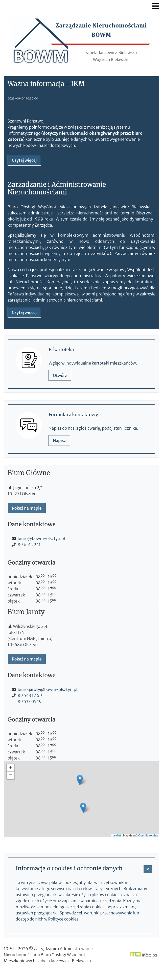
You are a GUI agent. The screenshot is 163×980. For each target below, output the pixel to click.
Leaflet (117, 835)
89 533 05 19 (30, 702)
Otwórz (60, 375)
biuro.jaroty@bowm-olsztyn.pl (48, 689)
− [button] (11, 775)
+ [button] (11, 768)
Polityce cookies (63, 919)
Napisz (59, 441)
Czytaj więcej (24, 160)
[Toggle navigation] (155, 6)
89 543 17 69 (30, 695)
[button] (148, 869)
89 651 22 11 (29, 545)
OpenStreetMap (148, 835)
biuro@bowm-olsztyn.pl (41, 538)
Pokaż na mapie (27, 508)
